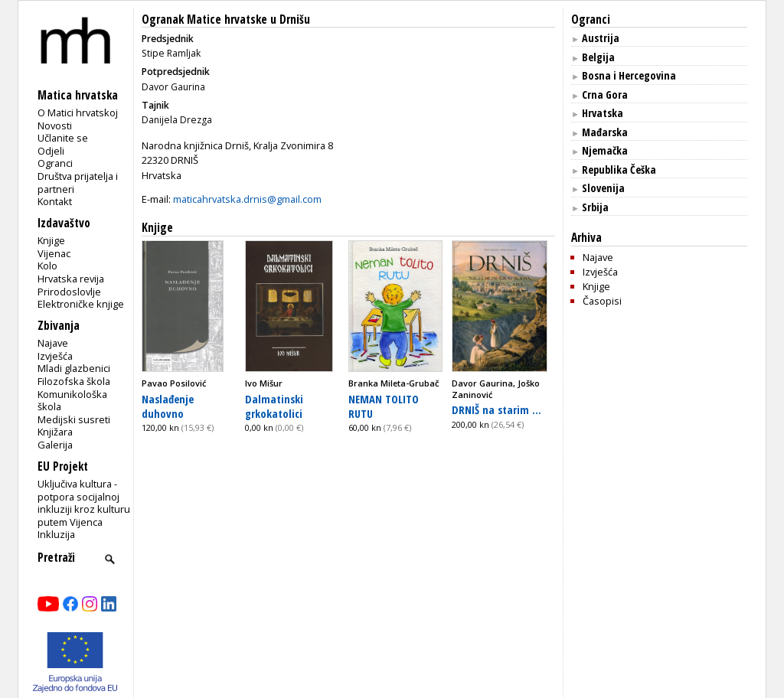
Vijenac (54, 253)
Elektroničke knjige (81, 304)
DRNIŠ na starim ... (497, 409)
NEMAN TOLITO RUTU (384, 406)
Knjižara (55, 432)
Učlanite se (63, 138)
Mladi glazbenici (74, 368)
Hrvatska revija (71, 279)
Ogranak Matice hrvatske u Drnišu (226, 20)
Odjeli (51, 151)
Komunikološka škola (72, 401)
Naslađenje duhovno (168, 406)
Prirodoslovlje (69, 292)
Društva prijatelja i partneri (78, 183)
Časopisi (602, 301)
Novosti (55, 126)
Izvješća (55, 356)
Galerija (55, 445)
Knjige (51, 240)
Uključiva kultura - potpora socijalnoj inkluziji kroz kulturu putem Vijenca (84, 503)
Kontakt (55, 201)
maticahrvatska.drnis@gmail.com (247, 199)
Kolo (47, 266)
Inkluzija (56, 534)
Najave (53, 343)
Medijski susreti (74, 419)
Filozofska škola (74, 381)
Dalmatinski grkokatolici (274, 406)
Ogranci (55, 163)
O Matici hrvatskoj (78, 113)
